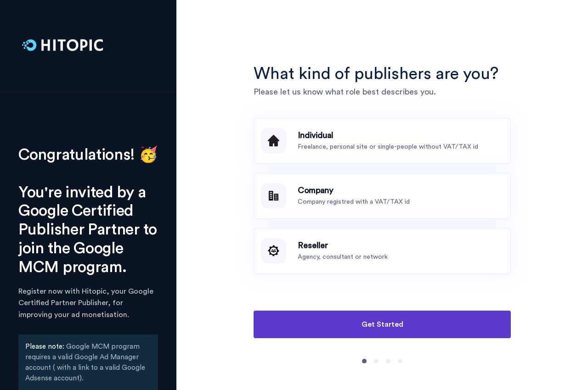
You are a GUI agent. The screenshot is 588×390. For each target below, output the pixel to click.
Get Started (382, 324)
